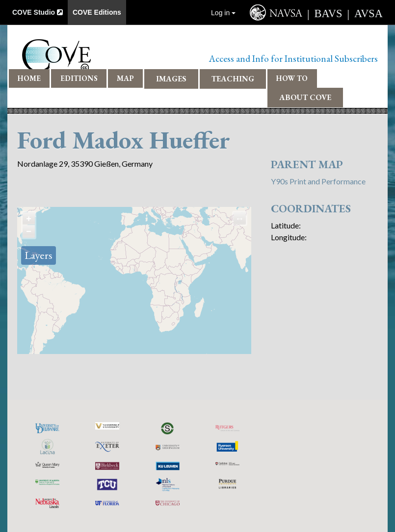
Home (29, 78)
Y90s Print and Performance (318, 181)
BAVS (329, 13)
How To (292, 78)
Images (171, 79)
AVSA (369, 13)
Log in (223, 13)
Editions (79, 78)
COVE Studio (38, 12)
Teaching (233, 79)
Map (125, 78)
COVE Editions (97, 12)
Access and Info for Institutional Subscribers (293, 59)
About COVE (305, 97)
